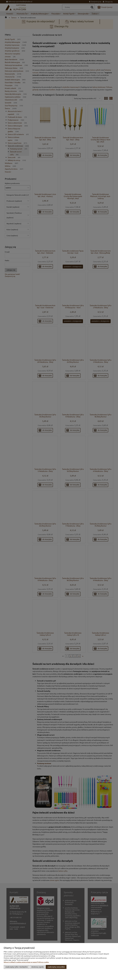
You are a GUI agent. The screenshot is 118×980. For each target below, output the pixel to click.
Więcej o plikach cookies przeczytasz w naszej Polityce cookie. (26, 962)
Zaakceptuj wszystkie (56, 967)
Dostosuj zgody (38, 967)
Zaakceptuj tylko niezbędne (17, 967)
